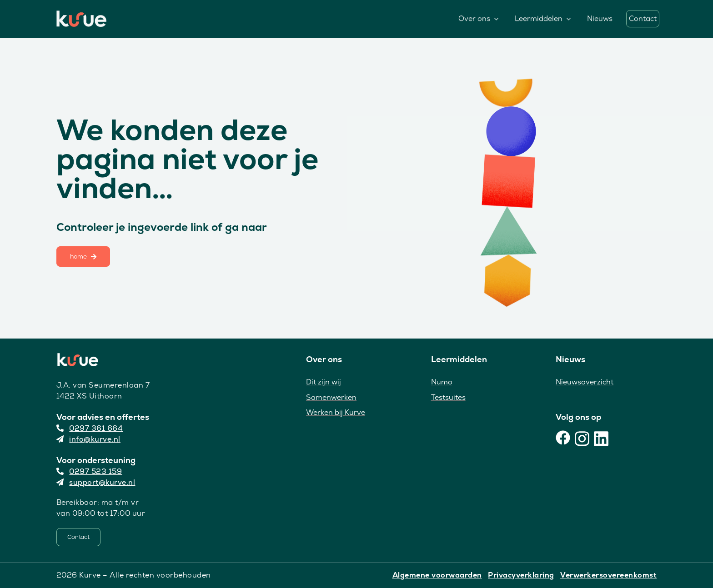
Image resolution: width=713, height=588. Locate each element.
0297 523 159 (89, 471)
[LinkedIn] (601, 438)
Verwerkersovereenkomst (608, 575)
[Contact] (78, 537)
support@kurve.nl (96, 482)
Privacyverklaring (521, 575)
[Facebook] (563, 438)
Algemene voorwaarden (437, 575)
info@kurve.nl (88, 439)
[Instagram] (582, 438)
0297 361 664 (90, 428)
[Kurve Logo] (81, 15)
